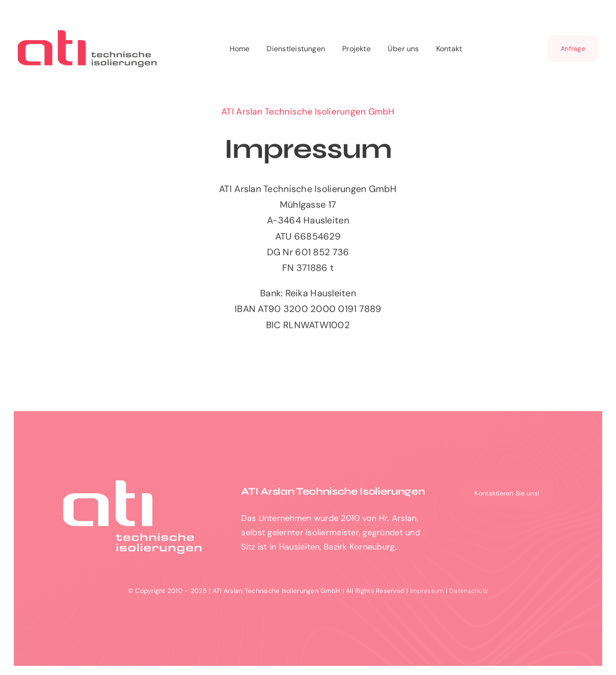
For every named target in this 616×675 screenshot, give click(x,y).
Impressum (427, 593)
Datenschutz (468, 593)
